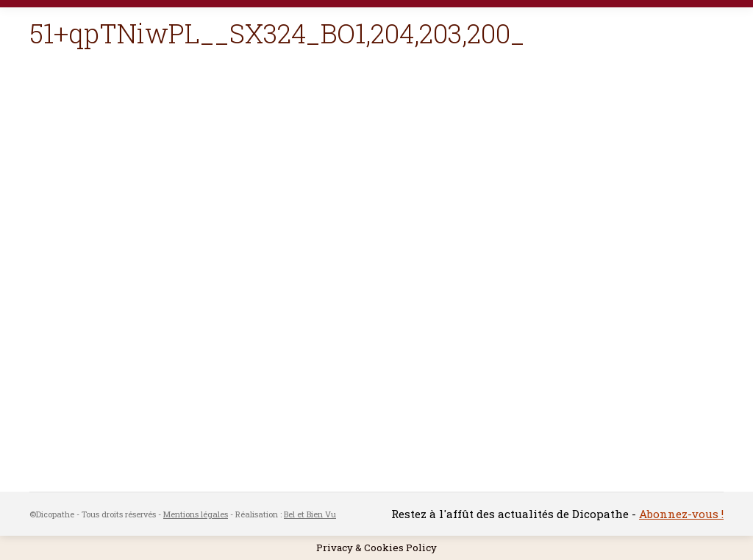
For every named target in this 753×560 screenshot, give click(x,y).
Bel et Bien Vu (310, 514)
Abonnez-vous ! (681, 514)
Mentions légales (196, 514)
